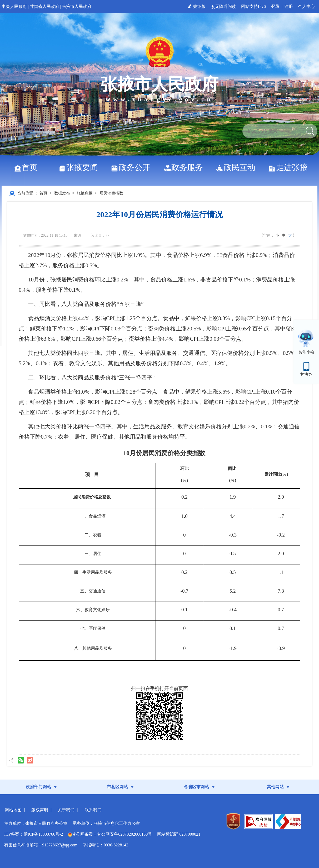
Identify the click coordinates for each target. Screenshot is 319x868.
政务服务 (185, 167)
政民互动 (238, 167)
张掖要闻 (80, 167)
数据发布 (62, 193)
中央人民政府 (14, 6)
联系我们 (93, 810)
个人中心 (306, 6)
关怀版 (197, 6)
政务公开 (133, 167)
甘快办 (306, 374)
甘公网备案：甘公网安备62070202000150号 (110, 834)
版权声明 (40, 810)
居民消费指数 (111, 193)
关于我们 (66, 810)
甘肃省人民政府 (44, 6)
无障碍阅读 (224, 6)
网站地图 (13, 810)
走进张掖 (290, 167)
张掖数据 (85, 193)
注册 (289, 6)
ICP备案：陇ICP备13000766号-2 (34, 834)
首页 (28, 167)
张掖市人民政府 (77, 6)
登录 (275, 6)
